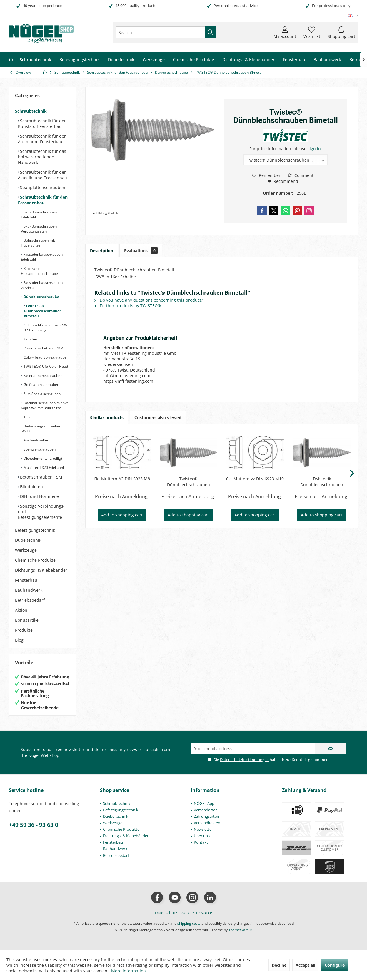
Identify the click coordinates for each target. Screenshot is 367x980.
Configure (335, 965)
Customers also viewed (158, 418)
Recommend (283, 181)
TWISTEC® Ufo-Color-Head (45, 366)
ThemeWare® (240, 930)
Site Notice (203, 913)
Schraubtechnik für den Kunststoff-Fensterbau (42, 123)
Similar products (107, 418)
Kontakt (201, 842)
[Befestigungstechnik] (80, 60)
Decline (279, 965)
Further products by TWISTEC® (128, 306)
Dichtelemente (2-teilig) (42, 458)
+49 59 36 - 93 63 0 (34, 825)
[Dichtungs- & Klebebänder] (248, 60)
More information (129, 971)
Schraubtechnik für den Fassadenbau (43, 200)
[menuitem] (341, 32)
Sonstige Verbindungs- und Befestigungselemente (41, 512)
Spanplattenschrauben (42, 187)
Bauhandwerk (29, 590)
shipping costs (189, 923)
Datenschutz (166, 913)
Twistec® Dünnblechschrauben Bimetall (188, 482)
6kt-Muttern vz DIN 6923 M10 (255, 479)
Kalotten (30, 339)
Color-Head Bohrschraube (45, 357)
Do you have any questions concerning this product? (149, 300)
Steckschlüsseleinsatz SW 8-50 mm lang (46, 327)
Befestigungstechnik (35, 530)
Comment (301, 175)
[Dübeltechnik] (121, 60)
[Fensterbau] (294, 60)
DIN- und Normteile (39, 496)
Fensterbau (26, 580)
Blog (19, 640)
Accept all (305, 965)
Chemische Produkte (35, 560)
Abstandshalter (36, 440)
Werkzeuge (26, 550)
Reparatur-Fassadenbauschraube (39, 271)
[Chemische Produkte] (193, 60)
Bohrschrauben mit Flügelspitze (38, 243)
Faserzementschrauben (42, 376)
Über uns (202, 836)
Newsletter (203, 829)
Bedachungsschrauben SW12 (41, 429)
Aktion (21, 610)
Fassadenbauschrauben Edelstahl (42, 257)
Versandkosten (207, 823)
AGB (185, 913)
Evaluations (141, 251)
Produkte (24, 630)
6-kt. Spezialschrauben (42, 394)
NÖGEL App (204, 803)
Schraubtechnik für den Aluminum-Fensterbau (42, 139)
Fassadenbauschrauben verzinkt (42, 285)
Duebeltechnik (116, 816)
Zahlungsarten (206, 816)
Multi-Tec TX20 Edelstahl (43, 468)
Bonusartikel (27, 620)
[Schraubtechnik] (35, 60)
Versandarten (206, 810)
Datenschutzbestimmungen (244, 760)
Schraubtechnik (31, 111)
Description (102, 251)
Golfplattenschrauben (41, 385)
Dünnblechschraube (41, 297)
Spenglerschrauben (39, 449)
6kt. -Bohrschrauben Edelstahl (39, 215)
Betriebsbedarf (30, 600)
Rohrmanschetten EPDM (43, 348)
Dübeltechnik (28, 540)
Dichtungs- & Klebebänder (41, 570)
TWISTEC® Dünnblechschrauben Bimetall (43, 311)
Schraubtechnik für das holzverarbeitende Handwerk (42, 157)
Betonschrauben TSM (41, 477)
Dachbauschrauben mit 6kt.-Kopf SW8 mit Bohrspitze (45, 405)
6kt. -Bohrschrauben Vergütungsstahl (39, 229)
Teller (28, 417)
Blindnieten (31, 487)
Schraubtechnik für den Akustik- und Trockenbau (42, 175)
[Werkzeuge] (154, 60)
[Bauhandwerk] (327, 60)
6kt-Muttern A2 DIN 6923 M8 (122, 479)
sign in (314, 149)
